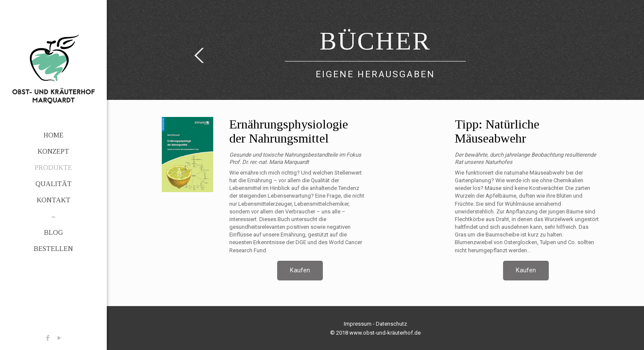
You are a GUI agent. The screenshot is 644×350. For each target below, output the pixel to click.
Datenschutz (391, 324)
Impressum (358, 324)
